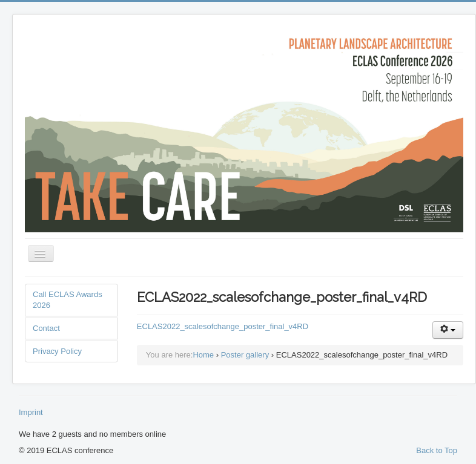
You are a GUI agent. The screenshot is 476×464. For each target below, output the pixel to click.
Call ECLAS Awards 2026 (68, 300)
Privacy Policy (57, 351)
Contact (46, 328)
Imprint (31, 412)
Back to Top (437, 450)
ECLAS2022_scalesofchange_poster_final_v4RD (223, 326)
